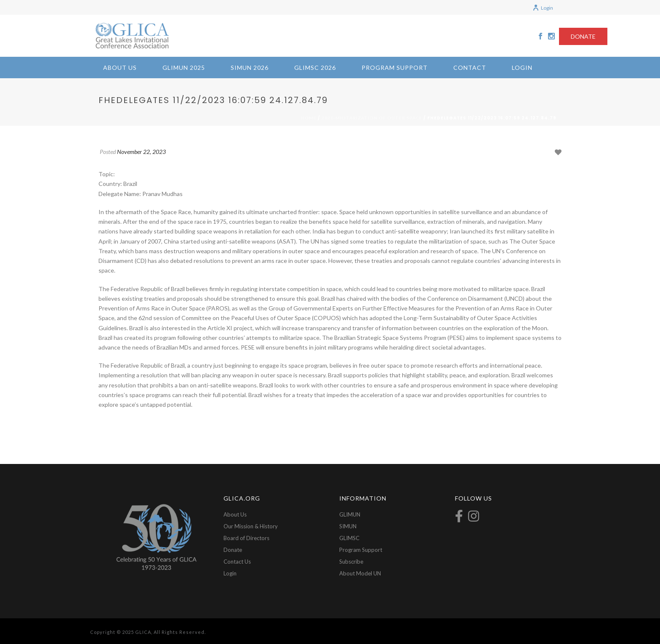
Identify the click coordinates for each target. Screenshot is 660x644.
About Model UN (360, 573)
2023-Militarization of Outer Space (372, 118)
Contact (470, 68)
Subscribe (351, 562)
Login (543, 8)
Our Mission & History (251, 526)
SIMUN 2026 (250, 68)
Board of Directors (246, 538)
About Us (120, 68)
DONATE (583, 36)
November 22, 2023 (141, 152)
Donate (233, 550)
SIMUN (348, 526)
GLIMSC (349, 538)
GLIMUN (350, 514)
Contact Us (237, 562)
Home (309, 118)
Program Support (395, 68)
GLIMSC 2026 (315, 68)
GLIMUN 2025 (184, 68)
